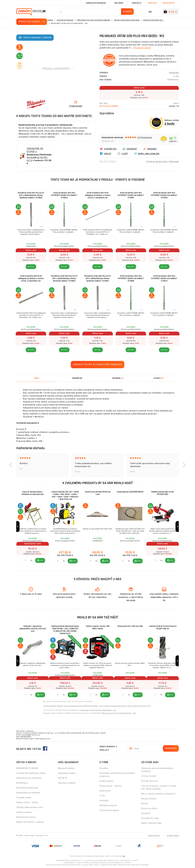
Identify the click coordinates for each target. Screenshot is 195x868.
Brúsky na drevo (149, 808)
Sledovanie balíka (67, 773)
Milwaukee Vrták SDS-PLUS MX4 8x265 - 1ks (98, 710)
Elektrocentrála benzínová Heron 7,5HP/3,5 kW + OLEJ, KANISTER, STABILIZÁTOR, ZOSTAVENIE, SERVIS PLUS (65, 630)
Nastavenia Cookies (26, 817)
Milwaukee (174, 73)
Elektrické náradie (65, 20)
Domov (50, 20)
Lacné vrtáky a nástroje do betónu (113, 706)
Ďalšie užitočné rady (151, 823)
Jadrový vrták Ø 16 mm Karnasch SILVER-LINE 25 (163, 627)
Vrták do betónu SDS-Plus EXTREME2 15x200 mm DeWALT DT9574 (164, 278)
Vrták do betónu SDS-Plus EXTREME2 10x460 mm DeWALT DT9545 (164, 195)
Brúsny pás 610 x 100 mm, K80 (130, 626)
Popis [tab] (37, 378)
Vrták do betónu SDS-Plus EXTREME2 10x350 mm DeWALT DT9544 (64, 195)
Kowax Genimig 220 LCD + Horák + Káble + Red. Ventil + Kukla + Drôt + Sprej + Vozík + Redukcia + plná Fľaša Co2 (65, 495)
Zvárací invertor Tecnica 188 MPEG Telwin (98, 627)
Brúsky (145, 803)
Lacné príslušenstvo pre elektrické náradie (81, 706)
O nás (102, 796)
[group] (32, 527)
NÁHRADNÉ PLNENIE (27, 768)
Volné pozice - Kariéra (111, 786)
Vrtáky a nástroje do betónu (127, 20)
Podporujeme (106, 781)
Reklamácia (22, 783)
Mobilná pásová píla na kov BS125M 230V (163, 493)
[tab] (118, 378)
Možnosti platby (66, 768)
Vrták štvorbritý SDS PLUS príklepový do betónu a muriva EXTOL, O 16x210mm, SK (31, 278)
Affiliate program (108, 805)
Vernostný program (96, 3)
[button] (11, 465)
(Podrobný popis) (142, 48)
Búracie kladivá (149, 799)
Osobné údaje (173, 835)
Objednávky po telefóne (28, 793)
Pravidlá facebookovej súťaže (31, 773)
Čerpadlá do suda (150, 818)
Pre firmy (119, 3)
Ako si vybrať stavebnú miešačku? (158, 794)
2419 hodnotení (144, 137)
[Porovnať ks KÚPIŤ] (25, 560)
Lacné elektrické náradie (53, 706)
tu (124, 856)
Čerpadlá (146, 813)
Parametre (77, 378)
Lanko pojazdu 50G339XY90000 (130, 492)
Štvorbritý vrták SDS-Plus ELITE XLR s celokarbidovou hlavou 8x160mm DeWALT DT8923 (98, 278)
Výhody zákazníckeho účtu (30, 807)
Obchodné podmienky (27, 788)
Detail (31, 267)
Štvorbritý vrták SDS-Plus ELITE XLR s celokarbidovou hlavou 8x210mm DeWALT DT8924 (64, 278)
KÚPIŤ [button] (42, 560)
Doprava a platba (67, 783)
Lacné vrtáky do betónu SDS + (139, 706)
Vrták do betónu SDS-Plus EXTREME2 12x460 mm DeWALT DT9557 (131, 195)
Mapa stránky (154, 835)
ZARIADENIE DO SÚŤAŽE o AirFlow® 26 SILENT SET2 (39, 154)
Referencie (105, 791)
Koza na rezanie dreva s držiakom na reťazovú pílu (33, 493)
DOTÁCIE (63, 778)
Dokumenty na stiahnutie (29, 778)
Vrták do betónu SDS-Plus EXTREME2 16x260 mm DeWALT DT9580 (131, 278)
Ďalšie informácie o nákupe (30, 822)
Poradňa (104, 768)
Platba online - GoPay (27, 802)
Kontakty (137, 3)
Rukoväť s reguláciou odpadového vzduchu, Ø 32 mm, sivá (33, 629)
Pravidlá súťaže (24, 797)
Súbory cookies (24, 812)
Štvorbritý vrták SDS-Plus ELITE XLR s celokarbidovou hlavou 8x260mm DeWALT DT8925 (31, 195)
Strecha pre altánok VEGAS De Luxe (98, 493)
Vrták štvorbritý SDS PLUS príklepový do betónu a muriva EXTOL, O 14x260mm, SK (98, 195)
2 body (170, 123)
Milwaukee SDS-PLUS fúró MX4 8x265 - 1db (119, 713)
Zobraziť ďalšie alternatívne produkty (98, 365)
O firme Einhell (149, 776)
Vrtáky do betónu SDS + (153, 20)
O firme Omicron (149, 781)
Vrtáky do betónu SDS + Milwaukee (162, 162)
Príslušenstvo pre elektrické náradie (94, 20)
